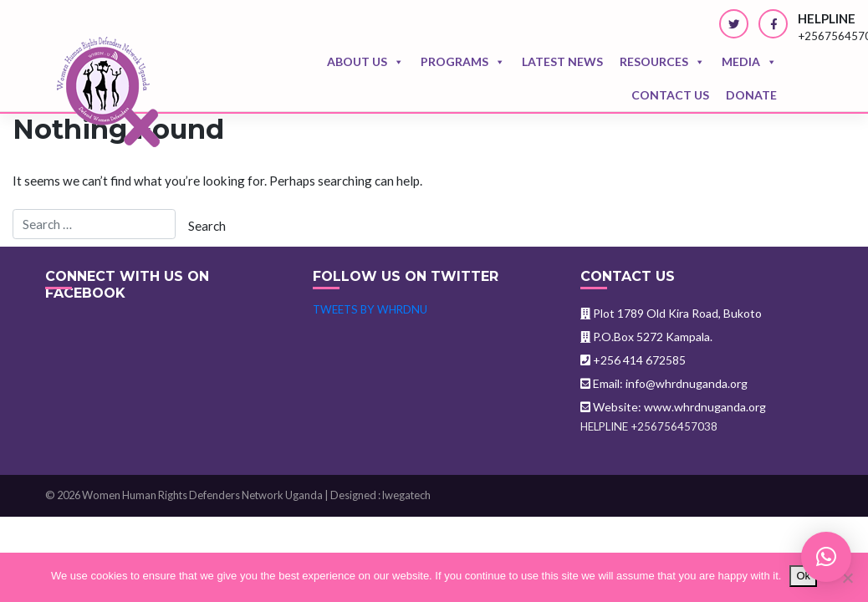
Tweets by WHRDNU (370, 309)
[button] (826, 557)
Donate (751, 95)
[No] (847, 578)
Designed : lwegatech (380, 495)
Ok (803, 576)
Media (749, 62)
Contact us (670, 95)
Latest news (562, 61)
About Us (365, 62)
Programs (463, 62)
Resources (662, 62)
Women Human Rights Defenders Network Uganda (202, 495)
